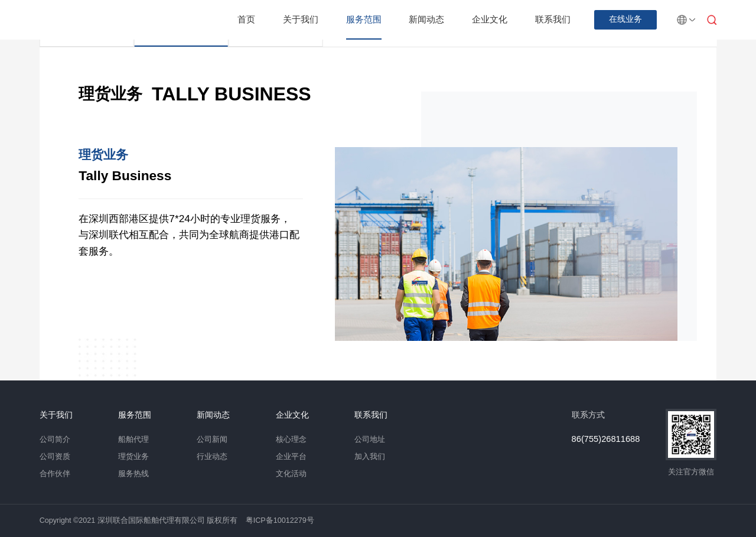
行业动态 (212, 457)
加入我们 (370, 457)
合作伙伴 (55, 474)
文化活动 (291, 474)
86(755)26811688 (606, 439)
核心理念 (291, 440)
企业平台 (291, 457)
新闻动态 (426, 19)
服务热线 (133, 474)
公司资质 (55, 457)
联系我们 (553, 19)
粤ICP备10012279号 (280, 520)
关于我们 (301, 19)
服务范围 (364, 19)
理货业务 (133, 457)
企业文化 (490, 19)
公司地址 (370, 440)
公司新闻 (212, 440)
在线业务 (625, 19)
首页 (246, 19)
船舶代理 (133, 440)
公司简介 (55, 440)
